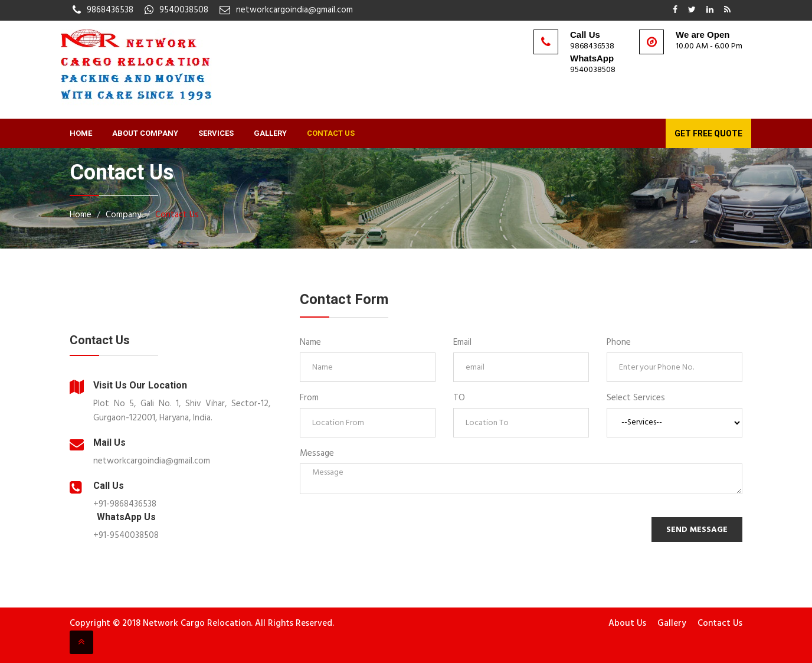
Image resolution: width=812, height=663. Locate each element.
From (309, 398)
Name (310, 342)
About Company (145, 133)
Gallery (270, 133)
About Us (627, 623)
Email (462, 342)
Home (81, 133)
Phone (619, 342)
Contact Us (331, 133)
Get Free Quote (708, 133)
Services (216, 133)
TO (459, 398)
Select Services (636, 398)
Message (317, 453)
